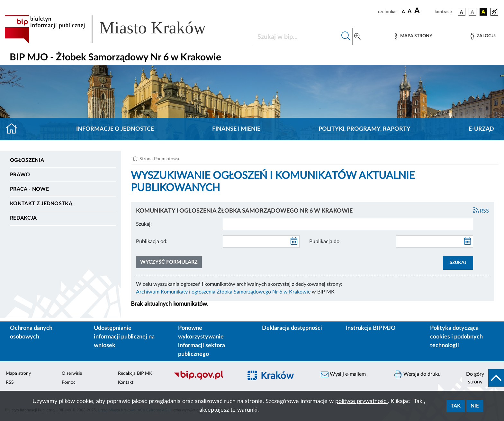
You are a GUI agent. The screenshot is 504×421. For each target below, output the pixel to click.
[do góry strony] (483, 378)
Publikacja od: (152, 241)
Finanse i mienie (236, 129)
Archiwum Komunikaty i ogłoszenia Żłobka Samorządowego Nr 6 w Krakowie (223, 292)
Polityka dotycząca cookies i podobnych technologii (456, 337)
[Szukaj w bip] (346, 37)
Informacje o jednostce (115, 129)
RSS (481, 211)
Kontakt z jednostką (41, 204)
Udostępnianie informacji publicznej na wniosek (124, 337)
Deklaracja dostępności (292, 328)
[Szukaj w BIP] (296, 37)
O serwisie (72, 373)
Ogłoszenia (27, 160)
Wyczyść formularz (169, 262)
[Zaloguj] (483, 36)
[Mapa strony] (414, 36)
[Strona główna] (14, 129)
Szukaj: (144, 224)
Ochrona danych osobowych (31, 333)
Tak (456, 406)
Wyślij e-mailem (343, 374)
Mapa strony (18, 373)
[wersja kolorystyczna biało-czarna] (473, 12)
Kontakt (126, 382)
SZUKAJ (458, 263)
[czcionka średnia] (410, 12)
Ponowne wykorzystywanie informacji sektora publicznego (202, 341)
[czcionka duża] (423, 11)
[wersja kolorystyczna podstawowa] (462, 12)
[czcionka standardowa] (403, 12)
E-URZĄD (481, 129)
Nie (475, 406)
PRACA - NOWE (29, 189)
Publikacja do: (325, 241)
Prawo (20, 175)
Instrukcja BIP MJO (371, 328)
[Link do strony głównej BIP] (114, 29)
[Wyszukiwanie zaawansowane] (357, 37)
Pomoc (69, 382)
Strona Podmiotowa (159, 159)
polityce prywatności (361, 401)
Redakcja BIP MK (135, 373)
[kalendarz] (294, 241)
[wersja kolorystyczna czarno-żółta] (483, 12)
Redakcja (23, 218)
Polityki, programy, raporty (364, 129)
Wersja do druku (418, 374)
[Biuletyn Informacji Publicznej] (205, 379)
